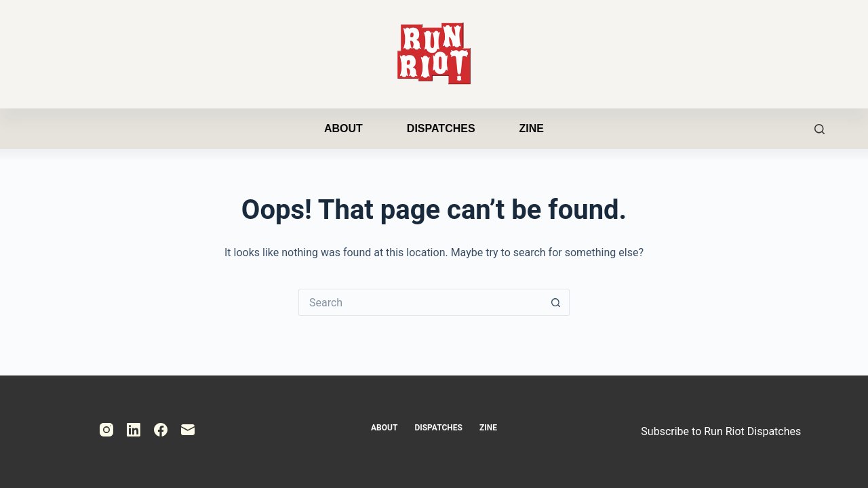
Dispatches (441, 128)
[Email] (188, 430)
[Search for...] (420, 302)
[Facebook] (161, 430)
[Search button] (556, 302)
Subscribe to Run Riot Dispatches (721, 431)
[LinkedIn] (134, 430)
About (343, 128)
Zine (532, 128)
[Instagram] (106, 430)
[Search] (820, 129)
